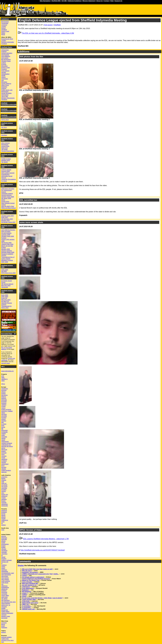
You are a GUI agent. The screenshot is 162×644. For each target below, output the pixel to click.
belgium (4, 398)
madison (4, 565)
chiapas (4, 480)
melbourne (5, 520)
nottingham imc (6, 445)
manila (3, 518)
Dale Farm (5, 148)
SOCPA (4, 255)
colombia (4, 488)
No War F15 (5, 301)
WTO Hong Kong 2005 (8, 273)
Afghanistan (5, 50)
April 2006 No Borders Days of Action (8, 231)
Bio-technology (6, 59)
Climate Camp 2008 (8, 197)
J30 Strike (4, 149)
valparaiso (5, 504)
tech (3, 642)
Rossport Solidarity (7, 254)
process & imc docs (7, 640)
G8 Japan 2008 (6, 198)
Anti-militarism (6, 56)
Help (112, 1)
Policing (4, 88)
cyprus (3, 408)
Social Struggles (6, 93)
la (2, 563)
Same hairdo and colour (30, 603)
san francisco (6, 600)
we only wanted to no (29, 585)
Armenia (4, 623)
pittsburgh (4, 589)
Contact (107, 1)
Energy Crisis (6, 67)
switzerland (5, 464)
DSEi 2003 (5, 297)
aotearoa (4, 510)
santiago (4, 499)
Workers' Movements (8, 98)
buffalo (3, 547)
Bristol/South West (7, 39)
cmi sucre (4, 486)
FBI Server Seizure (7, 284)
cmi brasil (4, 485)
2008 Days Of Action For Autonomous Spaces (8, 190)
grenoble (4, 416)
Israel (3, 626)
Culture (4, 63)
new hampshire (6, 575)
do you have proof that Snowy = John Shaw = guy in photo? (42, 598)
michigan (4, 570)
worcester (4, 618)
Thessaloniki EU (6, 306)
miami (3, 568)
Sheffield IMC (56, 1)
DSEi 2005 (5, 270)
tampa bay (5, 610)
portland (4, 591)
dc (2, 555)
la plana (4, 424)
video (3, 381)
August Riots (5, 146)
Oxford (3, 28)
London (4, 26)
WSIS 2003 (5, 308)
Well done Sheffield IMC (30, 583)
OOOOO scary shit (28, 609)
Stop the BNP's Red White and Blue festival (9, 207)
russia (3, 458)
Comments (24, 561)
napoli (3, 440)
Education (4, 66)
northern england (7, 443)
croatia (3, 406)
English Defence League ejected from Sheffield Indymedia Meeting (73, 20)
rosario (3, 498)
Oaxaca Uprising (7, 251)
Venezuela (5, 287)
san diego (4, 599)
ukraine (4, 469)
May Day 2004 (6, 286)
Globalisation (5, 74)
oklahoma (4, 586)
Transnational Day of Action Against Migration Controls (8, 259)
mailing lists (5, 639)
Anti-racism (48, 25)
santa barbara (6, 603)
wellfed (24, 595)
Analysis (4, 51)
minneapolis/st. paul (8, 573)
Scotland (4, 44)
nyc (2, 584)
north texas (5, 583)
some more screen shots (31, 222)
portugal (4, 453)
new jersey (5, 576)
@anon (24, 575)
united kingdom (6, 470)
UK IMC (64, 1)
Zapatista (4, 100)
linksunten (4, 430)
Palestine (4, 87)
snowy (24, 596)
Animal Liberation (7, 53)
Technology (5, 95)
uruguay (4, 502)
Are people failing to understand (33, 577)
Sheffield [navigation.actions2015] (10, 110)
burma (3, 514)
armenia (4, 390)
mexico (4, 491)
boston (3, 546)
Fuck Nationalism (28, 588)
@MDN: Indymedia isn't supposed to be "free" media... (40, 574)
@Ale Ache (26, 601)
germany (4, 414)
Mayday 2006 (6, 249)
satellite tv (4, 379)
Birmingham (5, 22)
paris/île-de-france (7, 446)
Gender (4, 72)
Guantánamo (5, 174)
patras (3, 448)
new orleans (5, 579)
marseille (4, 437)
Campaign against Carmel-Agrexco (7, 194)
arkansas (4, 538)
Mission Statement (89, 1)
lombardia (4, 432)
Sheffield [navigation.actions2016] (10, 104)
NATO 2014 (5, 120)
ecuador (4, 490)
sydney (4, 525)
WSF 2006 (5, 262)
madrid (3, 434)
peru (3, 493)
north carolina (6, 581)
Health (3, 76)
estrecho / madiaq (7, 411)
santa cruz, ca (6, 605)
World (3, 34)
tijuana (3, 501)
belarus (4, 397)
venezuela (5, 506)
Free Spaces (5, 71)
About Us (99, 1)
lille (2, 429)
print (3, 376)
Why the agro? (27, 571)
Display (21, 566)
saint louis (4, 597)
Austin (3, 543)
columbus (4, 554)
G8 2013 (4, 127)
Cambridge (5, 23)
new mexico (5, 578)
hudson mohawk (6, 560)
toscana (4, 467)
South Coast (5, 31)
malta (3, 435)
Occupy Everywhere (8, 151)
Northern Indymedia (8, 42)
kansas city (5, 562)
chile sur (4, 483)
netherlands (5, 442)
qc (2, 523)
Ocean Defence (6, 84)
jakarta (3, 517)
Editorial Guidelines (75, 1)
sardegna (4, 459)
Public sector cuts (7, 90)
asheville (4, 539)
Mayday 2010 (6, 160)
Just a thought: (27, 582)
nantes (3, 438)
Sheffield (57, 25)
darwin (3, 515)
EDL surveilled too (28, 200)
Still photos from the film (31, 57)
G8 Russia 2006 (6, 243)
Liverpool (4, 25)
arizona (4, 536)
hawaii (3, 557)
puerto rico (5, 494)
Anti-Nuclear (5, 55)
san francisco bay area (8, 602)
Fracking (4, 69)
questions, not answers (30, 572)
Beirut (3, 624)
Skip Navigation (45, 1)
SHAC (3, 200)
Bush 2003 (5, 295)
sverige (4, 462)
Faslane (4, 238)
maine (3, 567)
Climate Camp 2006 (8, 236)
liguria (3, 427)
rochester (4, 594)
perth (3, 522)
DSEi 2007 (5, 217)
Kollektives (5, 19)
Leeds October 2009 (29, 599)
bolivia (3, 478)
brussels (4, 401)
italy (3, 422)
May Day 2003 (6, 300)
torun (3, 466)
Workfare (4, 135)
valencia (4, 472)
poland (3, 451)
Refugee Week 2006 (8, 252)
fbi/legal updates (6, 637)
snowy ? (25, 593)
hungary (4, 417)
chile (3, 482)
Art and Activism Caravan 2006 (6, 234)
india (3, 530)
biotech (4, 632)
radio (3, 377)
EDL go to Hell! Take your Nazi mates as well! (37, 569)
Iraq (3, 80)
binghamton (5, 544)
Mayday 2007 (6, 221)
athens (3, 392)
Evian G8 (4, 298)
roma (3, 454)
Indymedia (5, 79)
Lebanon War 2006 (7, 244)
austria (3, 393)
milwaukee (5, 571)
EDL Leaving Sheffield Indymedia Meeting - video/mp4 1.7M (46, 539)
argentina (4, 477)
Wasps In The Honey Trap (31, 580)
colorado (4, 552)
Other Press (5, 85)
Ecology (4, 64)
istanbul (4, 421)
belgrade (4, 400)
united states (5, 611)
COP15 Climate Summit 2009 (6, 170)
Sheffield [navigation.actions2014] (10, 116)
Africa (3, 384)
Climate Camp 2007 (8, 216)
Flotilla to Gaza (6, 159)
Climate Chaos (6, 61)
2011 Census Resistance (6, 144)
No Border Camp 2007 (8, 222)
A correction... (27, 606)
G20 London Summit (8, 173)
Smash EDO (5, 202)
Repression (5, 92)
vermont (4, 615)
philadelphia (5, 587)
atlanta (3, 541)
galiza (3, 413)
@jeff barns (26, 587)
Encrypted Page (7, 334)
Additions (24, 52)
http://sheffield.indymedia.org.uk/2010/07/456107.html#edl (43, 550)
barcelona (4, 395)
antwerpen (5, 389)
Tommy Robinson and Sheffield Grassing (36, 579)
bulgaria (4, 403)
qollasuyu (4, 496)
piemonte (4, 450)
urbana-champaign (7, 613)
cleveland (4, 551)
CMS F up (25, 604)
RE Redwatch (27, 591)
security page (6, 363)
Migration (4, 82)
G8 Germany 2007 (7, 219)
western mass (6, 616)
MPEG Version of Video (31, 530)
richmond (4, 592)
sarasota (4, 607)
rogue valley (5, 595)
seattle (3, 608)
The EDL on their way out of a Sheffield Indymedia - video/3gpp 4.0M (48, 33)
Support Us (119, 1)
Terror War (5, 96)
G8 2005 (4, 271)
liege (3, 426)
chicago (4, 549)
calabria (4, 405)
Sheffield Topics (7, 47)
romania (4, 456)
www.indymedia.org (7, 371)
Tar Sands (4, 162)
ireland (3, 419)
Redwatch (25, 590)
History (3, 77)
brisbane (4, 512)
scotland (4, 461)
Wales (3, 33)
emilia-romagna (6, 409)
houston (4, 559)
